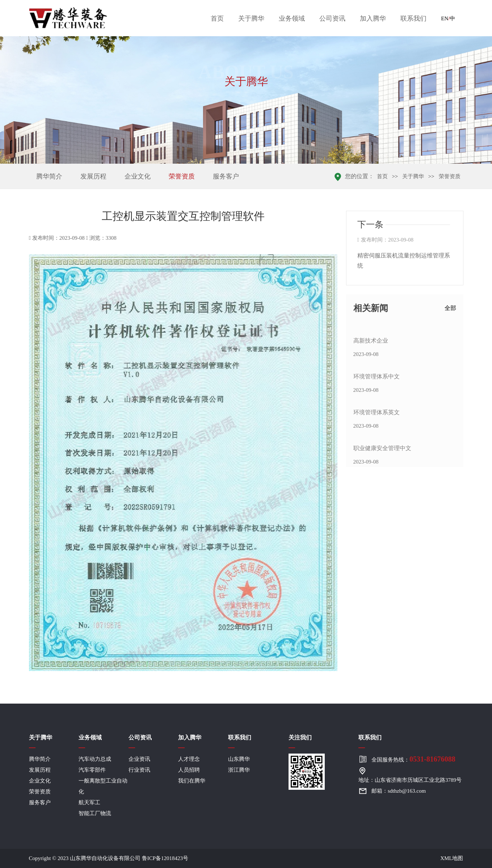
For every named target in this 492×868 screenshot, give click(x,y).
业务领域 (292, 18)
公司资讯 (332, 18)
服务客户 (226, 176)
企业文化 (138, 176)
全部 (450, 308)
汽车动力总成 (95, 759)
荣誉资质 (182, 176)
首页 (217, 18)
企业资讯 (139, 759)
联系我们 (413, 18)
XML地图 (452, 858)
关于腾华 (251, 18)
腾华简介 (49, 176)
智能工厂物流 (95, 813)
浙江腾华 (239, 770)
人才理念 (189, 759)
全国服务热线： (413, 759)
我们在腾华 (192, 781)
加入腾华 (373, 18)
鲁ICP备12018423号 (165, 858)
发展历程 (93, 176)
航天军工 (89, 802)
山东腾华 (239, 759)
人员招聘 (189, 770)
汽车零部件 (92, 770)
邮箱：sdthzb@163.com (399, 791)
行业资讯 (139, 770)
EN (445, 18)
